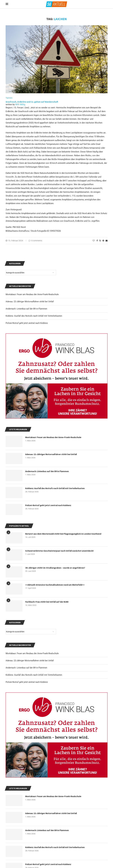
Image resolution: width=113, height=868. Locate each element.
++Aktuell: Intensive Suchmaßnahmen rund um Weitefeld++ (56, 585)
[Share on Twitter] (100, 241)
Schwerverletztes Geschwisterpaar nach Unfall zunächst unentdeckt (60, 551)
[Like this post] (94, 241)
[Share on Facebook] (97, 241)
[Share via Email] (107, 241)
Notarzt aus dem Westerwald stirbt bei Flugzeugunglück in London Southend (65, 534)
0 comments (35, 241)
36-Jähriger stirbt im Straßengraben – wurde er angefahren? (56, 568)
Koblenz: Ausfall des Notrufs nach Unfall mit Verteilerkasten (34, 675)
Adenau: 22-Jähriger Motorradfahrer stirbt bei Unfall (30, 661)
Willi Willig (20, 105)
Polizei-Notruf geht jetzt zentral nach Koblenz (27, 682)
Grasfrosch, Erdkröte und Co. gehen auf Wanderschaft (32, 102)
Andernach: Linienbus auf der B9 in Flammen (26, 668)
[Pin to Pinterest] (103, 241)
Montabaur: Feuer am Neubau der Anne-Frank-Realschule (32, 654)
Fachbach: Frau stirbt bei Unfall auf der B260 (48, 602)
